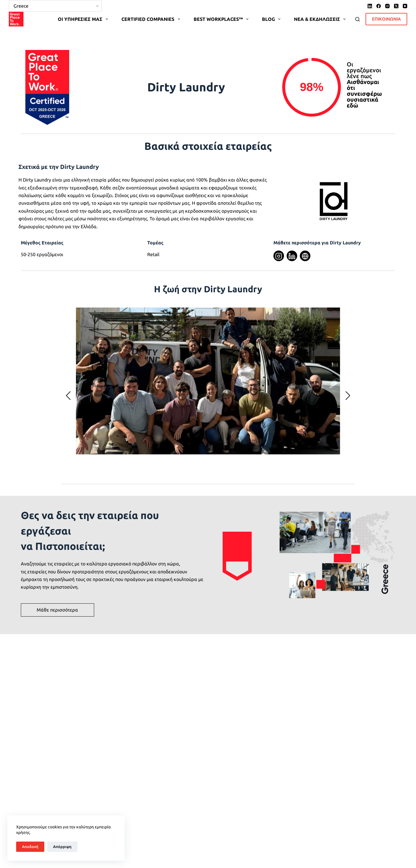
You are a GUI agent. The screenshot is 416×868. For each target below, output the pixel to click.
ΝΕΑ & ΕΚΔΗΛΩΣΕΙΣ (321, 19)
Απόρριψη (62, 847)
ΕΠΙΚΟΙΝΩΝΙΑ (386, 19)
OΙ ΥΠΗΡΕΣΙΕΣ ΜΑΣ (84, 19)
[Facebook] (379, 6)
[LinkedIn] (370, 6)
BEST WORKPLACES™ (222, 19)
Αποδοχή (30, 847)
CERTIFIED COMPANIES (152, 19)
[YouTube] (405, 6)
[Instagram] (387, 6)
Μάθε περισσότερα (57, 610)
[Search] (357, 19)
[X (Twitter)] (396, 6)
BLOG (272, 19)
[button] (68, 396)
